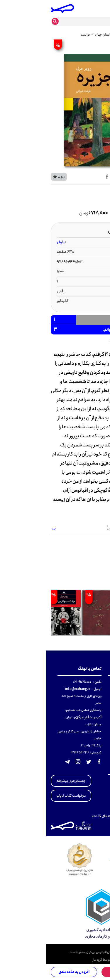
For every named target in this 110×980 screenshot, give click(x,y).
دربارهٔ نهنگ (97, 682)
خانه (103, 35)
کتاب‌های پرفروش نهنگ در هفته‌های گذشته (76, 816)
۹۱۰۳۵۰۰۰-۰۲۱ (36, 682)
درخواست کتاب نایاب (25, 796)
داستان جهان (57, 35)
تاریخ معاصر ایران (93, 788)
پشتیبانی (99, 703)
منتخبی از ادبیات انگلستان (87, 802)
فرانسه (39, 35)
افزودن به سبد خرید (80, 972)
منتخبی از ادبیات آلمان (90, 809)
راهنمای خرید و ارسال (90, 696)
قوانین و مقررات (94, 689)
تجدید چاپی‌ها (96, 795)
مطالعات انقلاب (94, 781)
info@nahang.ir (32, 689)
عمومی (90, 35)
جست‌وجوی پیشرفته (25, 781)
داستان (76, 35)
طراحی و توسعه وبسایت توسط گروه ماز (76, 960)
